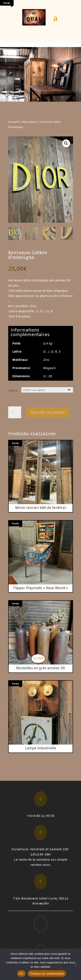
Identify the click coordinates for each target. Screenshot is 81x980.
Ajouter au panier (48, 412)
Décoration (29, 122)
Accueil (13, 122)
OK (21, 974)
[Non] (76, 964)
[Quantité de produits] (15, 412)
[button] (66, 143)
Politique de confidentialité (47, 974)
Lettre (13, 390)
